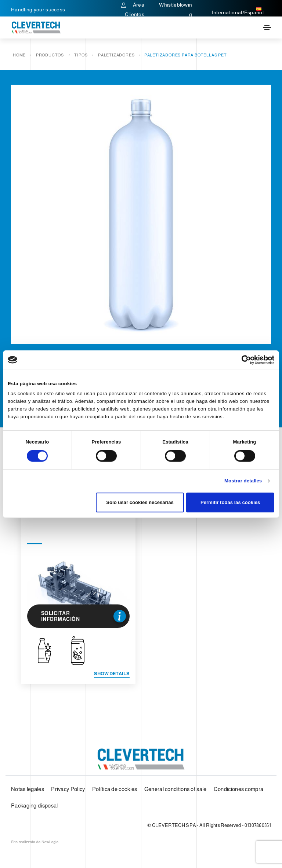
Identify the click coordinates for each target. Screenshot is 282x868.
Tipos (81, 55)
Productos (50, 55)
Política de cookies (115, 789)
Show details (112, 674)
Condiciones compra (238, 789)
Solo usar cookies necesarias (140, 502)
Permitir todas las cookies (230, 502)
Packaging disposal (34, 806)
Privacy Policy (68, 789)
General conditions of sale (176, 789)
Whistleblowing (176, 10)
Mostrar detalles (243, 481)
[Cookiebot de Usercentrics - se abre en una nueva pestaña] (242, 360)
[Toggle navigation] (267, 27)
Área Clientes (133, 10)
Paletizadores (116, 55)
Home (19, 55)
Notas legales (28, 789)
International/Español (238, 10)
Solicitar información (84, 616)
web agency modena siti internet (35, 842)
